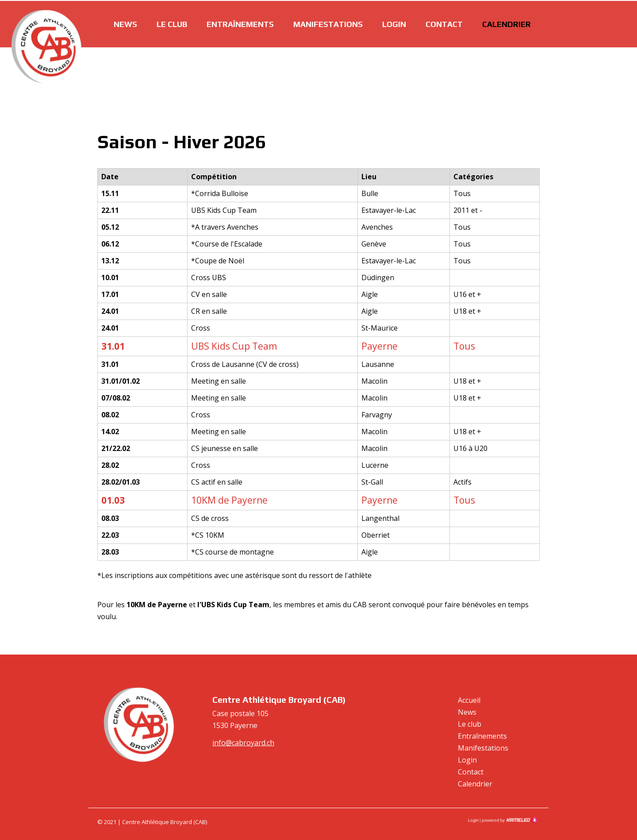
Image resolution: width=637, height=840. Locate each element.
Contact (444, 23)
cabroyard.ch (46, 46)
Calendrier (507, 23)
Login (394, 23)
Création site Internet (509, 820)
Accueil (469, 700)
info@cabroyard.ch (243, 743)
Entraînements (240, 23)
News (125, 23)
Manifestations (328, 23)
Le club (172, 23)
